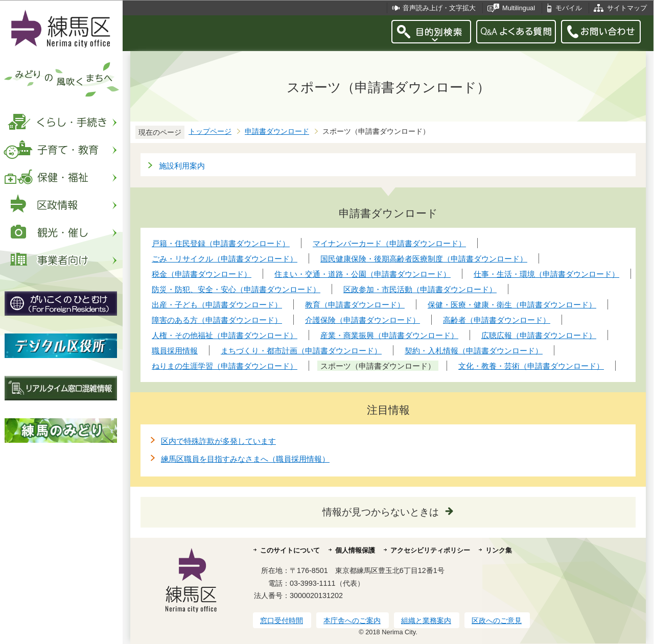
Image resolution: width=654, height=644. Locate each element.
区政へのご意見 (497, 621)
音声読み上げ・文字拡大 (439, 8)
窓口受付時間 (282, 621)
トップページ (210, 132)
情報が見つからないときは (381, 512)
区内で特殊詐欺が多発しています (218, 441)
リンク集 (499, 550)
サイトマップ (627, 8)
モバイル (569, 8)
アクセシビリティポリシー (430, 550)
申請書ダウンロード (277, 132)
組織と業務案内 (426, 621)
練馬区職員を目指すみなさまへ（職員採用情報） (245, 459)
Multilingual (519, 8)
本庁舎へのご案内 (352, 621)
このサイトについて (290, 550)
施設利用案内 (182, 166)
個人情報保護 (355, 550)
